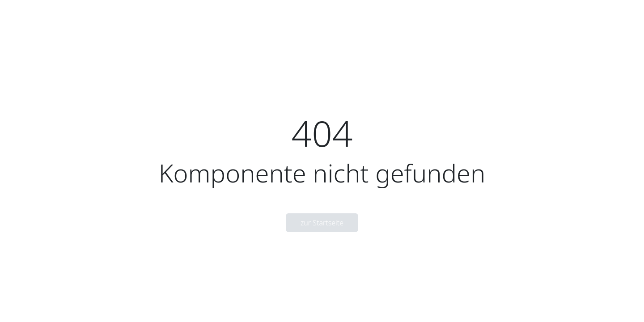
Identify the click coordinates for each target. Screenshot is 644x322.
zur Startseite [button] (322, 223)
